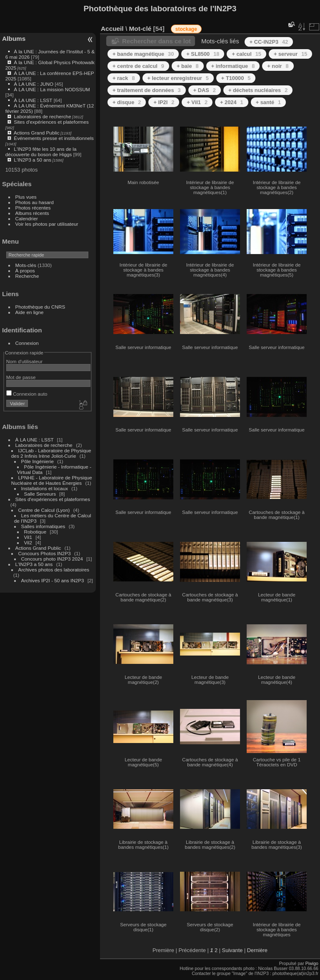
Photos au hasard (35, 202)
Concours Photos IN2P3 (45, 553)
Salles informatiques (43, 526)
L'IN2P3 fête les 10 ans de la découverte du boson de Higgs (41, 152)
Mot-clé (140, 29)
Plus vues (26, 197)
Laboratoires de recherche (42, 116)
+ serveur (291, 54)
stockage (186, 29)
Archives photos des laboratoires (54, 570)
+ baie (188, 66)
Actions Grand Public (37, 133)
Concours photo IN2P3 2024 (52, 559)
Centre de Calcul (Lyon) (44, 510)
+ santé (269, 102)
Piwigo (312, 963)
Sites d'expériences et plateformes (51, 122)
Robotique (35, 532)
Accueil (112, 29)
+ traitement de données (147, 90)
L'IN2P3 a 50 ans (32, 160)
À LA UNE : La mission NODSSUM (52, 89)
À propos (25, 271)
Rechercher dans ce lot (156, 41)
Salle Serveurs (40, 494)
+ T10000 (236, 78)
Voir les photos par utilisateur (47, 224)
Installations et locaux (45, 488)
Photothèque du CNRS (40, 307)
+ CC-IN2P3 (269, 42)
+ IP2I (164, 102)
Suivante (232, 950)
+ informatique (233, 66)
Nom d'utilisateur (24, 361)
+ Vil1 (197, 102)
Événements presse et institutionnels (54, 138)
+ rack (124, 78)
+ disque (127, 102)
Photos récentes (33, 208)
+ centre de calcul (138, 66)
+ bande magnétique (143, 54)
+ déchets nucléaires (258, 90)
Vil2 (28, 542)
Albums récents (32, 213)
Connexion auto (27, 394)
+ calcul (246, 54)
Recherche (27, 276)
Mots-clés (26, 265)
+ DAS (205, 90)
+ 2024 (232, 102)
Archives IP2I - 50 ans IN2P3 (53, 580)
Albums (14, 39)
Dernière (257, 950)
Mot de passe (21, 377)
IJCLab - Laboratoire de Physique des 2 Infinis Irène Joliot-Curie (51, 453)
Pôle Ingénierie (38, 461)
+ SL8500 (203, 54)
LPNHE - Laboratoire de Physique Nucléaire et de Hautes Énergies (52, 480)
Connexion (27, 343)
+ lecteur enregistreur (178, 78)
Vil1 (28, 537)
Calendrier (27, 218)
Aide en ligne (30, 312)
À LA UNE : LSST (33, 100)
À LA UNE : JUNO (34, 84)
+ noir (278, 66)
